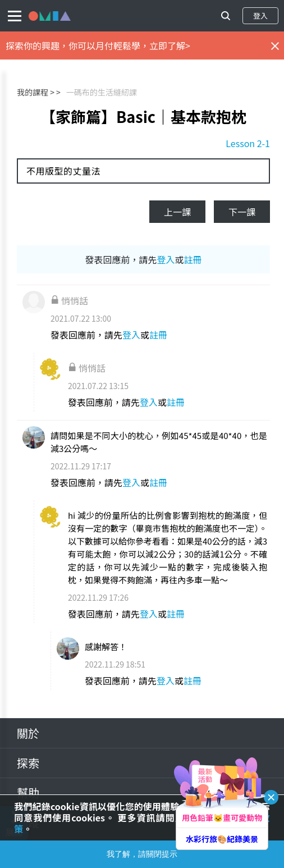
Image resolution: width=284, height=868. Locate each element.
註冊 (193, 259)
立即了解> (170, 45)
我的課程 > (36, 92)
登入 (260, 15)
